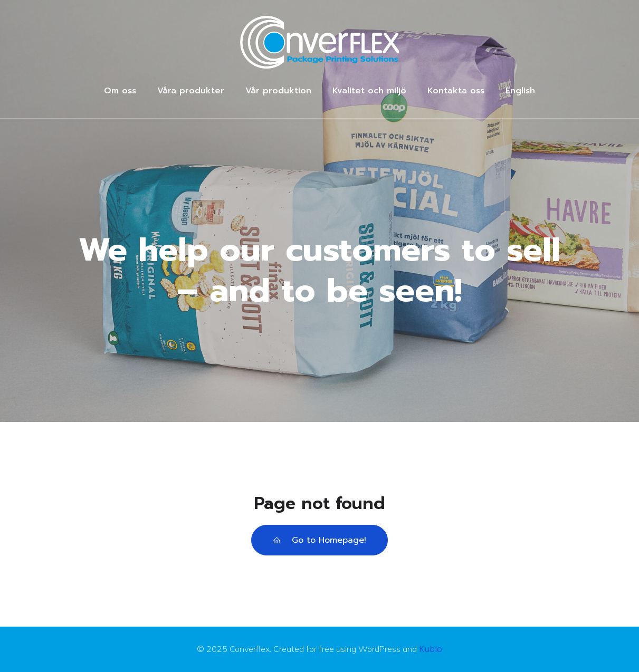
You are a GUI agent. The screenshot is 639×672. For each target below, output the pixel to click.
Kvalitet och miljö (369, 91)
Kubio (431, 649)
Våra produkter (191, 91)
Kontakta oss (456, 91)
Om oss (120, 91)
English (520, 91)
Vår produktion (278, 91)
